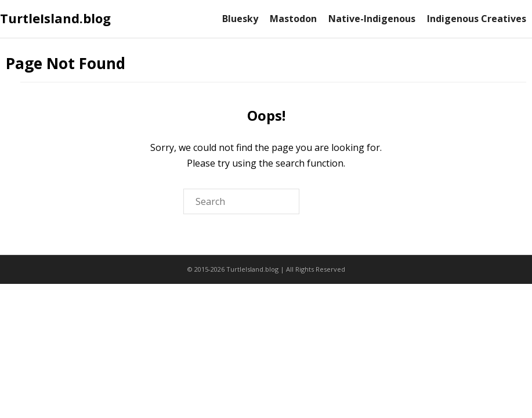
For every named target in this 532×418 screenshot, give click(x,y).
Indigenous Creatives (477, 19)
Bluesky (240, 19)
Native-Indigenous (372, 19)
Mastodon (293, 19)
